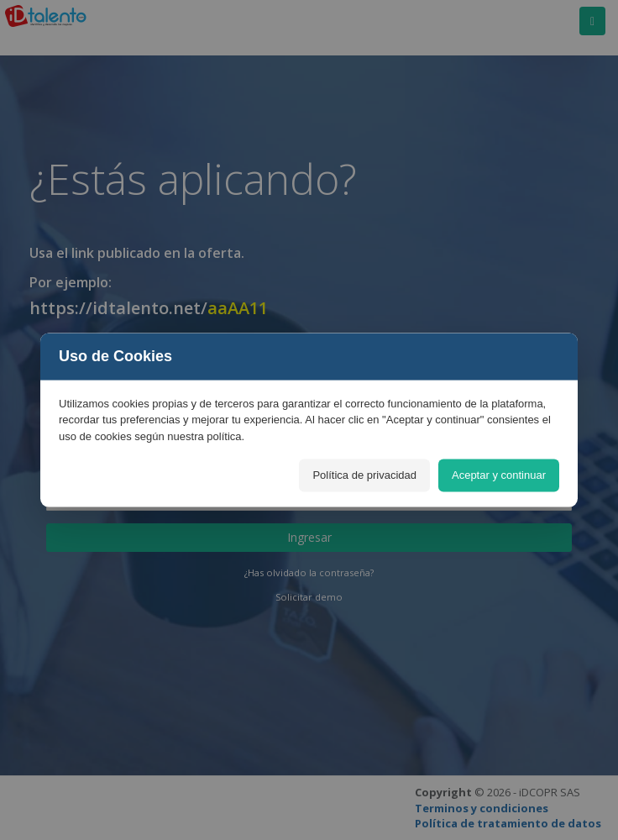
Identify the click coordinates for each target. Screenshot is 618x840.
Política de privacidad (364, 475)
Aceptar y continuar (499, 475)
